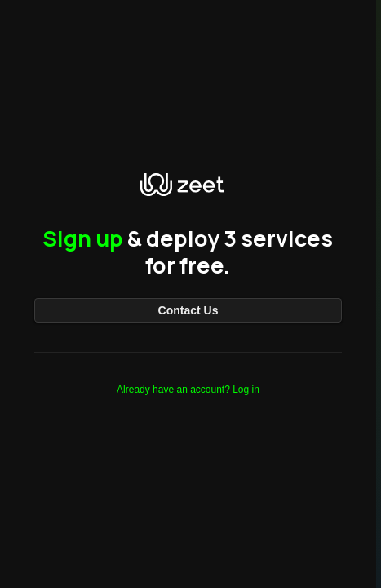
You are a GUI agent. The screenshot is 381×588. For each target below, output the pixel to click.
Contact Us (188, 310)
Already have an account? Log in (188, 390)
